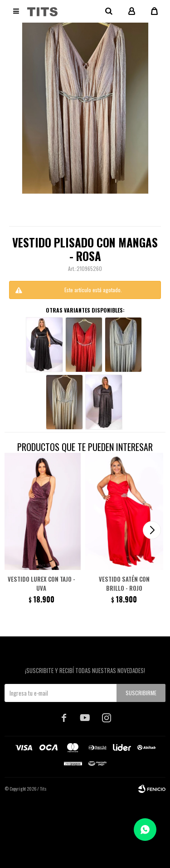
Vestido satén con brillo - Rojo (124, 583)
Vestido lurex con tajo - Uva (41, 583)
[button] (152, 530)
